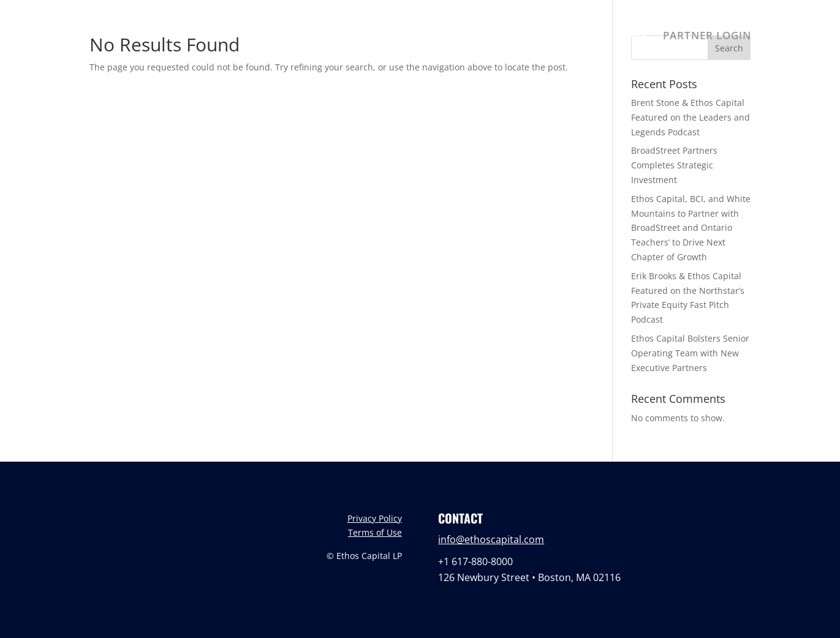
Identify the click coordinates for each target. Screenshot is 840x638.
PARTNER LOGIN (707, 37)
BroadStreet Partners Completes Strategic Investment (674, 165)
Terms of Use (375, 532)
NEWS (631, 37)
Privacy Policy (375, 518)
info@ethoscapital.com (491, 539)
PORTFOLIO (569, 37)
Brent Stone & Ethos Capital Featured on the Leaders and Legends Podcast (691, 117)
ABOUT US (447, 37)
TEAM (506, 37)
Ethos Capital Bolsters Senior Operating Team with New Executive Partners (690, 353)
